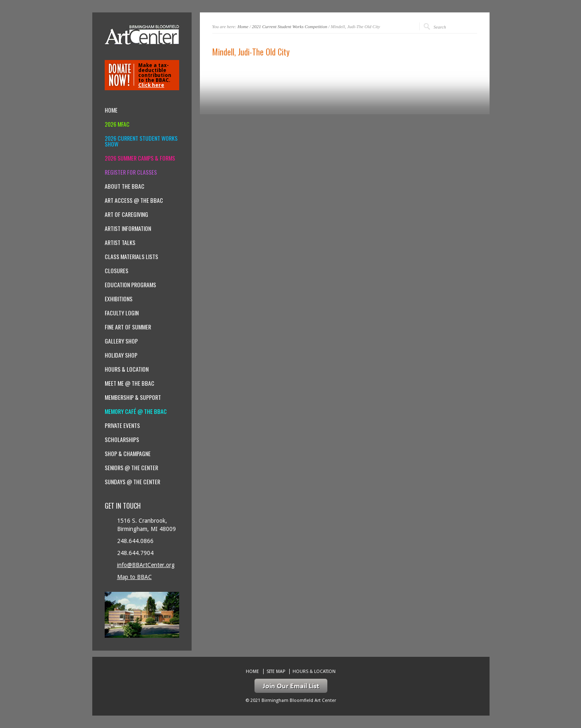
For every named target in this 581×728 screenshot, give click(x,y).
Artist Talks (120, 243)
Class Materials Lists (131, 257)
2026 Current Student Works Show (141, 141)
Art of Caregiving (126, 214)
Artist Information (128, 228)
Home (243, 26)
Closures (116, 271)
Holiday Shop (121, 355)
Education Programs (130, 285)
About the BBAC (125, 186)
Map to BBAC (134, 577)
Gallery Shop (121, 341)
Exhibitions (119, 299)
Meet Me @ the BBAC (130, 383)
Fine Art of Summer (128, 327)
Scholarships (122, 440)
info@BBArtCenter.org (146, 565)
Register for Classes (131, 172)
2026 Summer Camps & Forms (140, 158)
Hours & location (127, 369)
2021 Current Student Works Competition (290, 26)
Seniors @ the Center (131, 468)
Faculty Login (122, 313)
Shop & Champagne (128, 454)
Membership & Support (133, 397)
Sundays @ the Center (132, 482)
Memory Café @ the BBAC (136, 411)
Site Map (276, 672)
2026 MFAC (117, 124)
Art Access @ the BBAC (134, 200)
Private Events (122, 425)
